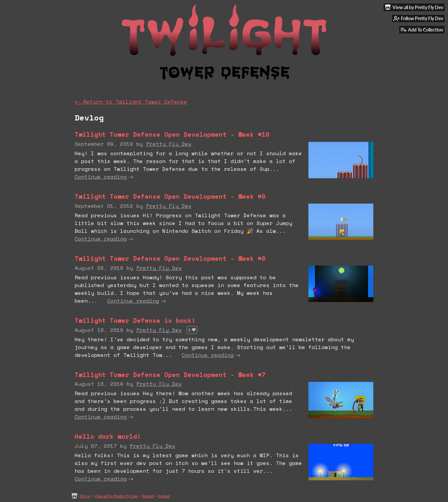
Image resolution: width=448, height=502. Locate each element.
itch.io (85, 496)
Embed (164, 496)
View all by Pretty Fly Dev (116, 496)
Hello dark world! (108, 436)
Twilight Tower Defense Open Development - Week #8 (170, 258)
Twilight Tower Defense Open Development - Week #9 (170, 196)
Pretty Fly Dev (169, 144)
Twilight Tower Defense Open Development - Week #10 (172, 134)
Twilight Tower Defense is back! (135, 320)
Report (148, 496)
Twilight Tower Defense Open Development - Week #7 (170, 375)
